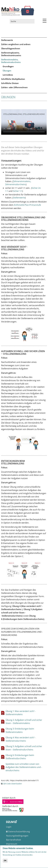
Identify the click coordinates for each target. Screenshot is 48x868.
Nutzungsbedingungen (17, 836)
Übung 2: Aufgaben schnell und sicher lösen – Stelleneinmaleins (24, 722)
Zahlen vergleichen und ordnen (16, 44)
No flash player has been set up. (24, 122)
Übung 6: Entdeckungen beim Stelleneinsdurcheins (20, 757)
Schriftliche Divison (10, 83)
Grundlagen (8, 66)
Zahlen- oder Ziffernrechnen (14, 87)
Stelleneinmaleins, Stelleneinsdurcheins (11, 61)
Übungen (7, 71)
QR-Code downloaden (13, 784)
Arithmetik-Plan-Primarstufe (27, 205)
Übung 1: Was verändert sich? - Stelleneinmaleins (21, 713)
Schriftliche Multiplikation (13, 79)
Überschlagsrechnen (11, 48)
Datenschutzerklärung (19, 831)
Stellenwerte (7, 40)
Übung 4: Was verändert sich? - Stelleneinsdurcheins (21, 739)
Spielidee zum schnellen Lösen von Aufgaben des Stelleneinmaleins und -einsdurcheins (24, 767)
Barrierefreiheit (14, 840)
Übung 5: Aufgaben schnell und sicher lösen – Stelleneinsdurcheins (24, 748)
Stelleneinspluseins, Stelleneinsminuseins (11, 54)
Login (9, 827)
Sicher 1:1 (18, 191)
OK (5, 860)
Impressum (12, 844)
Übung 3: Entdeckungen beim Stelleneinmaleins (20, 730)
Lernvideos (8, 75)
